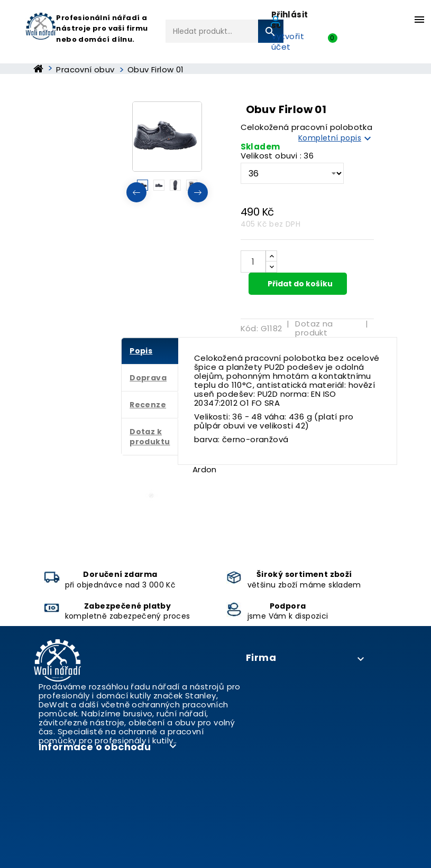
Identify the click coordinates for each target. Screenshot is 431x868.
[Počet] (253, 262)
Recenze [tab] (148, 405)
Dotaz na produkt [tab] (314, 328)
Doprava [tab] (148, 378)
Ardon (205, 469)
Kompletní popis (336, 138)
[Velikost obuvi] (292, 173)
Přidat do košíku (299, 284)
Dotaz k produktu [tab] (150, 437)
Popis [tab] (141, 351)
